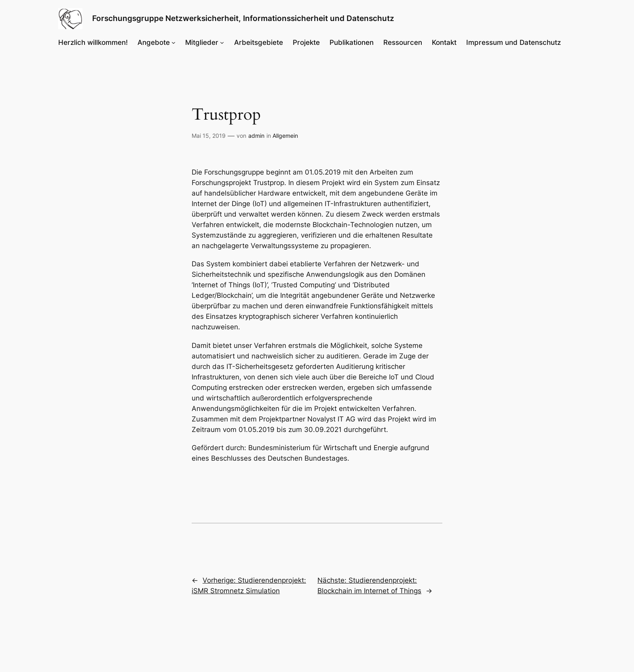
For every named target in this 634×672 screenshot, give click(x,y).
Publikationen (352, 42)
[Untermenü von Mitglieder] (222, 42)
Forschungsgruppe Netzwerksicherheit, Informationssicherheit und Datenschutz (243, 18)
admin (256, 136)
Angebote (154, 42)
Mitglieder (202, 42)
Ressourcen (403, 42)
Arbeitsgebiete (259, 42)
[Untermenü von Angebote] (173, 42)
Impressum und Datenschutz (514, 42)
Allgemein (285, 136)
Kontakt (444, 42)
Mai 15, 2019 (209, 136)
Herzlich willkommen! (93, 42)
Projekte (306, 42)
